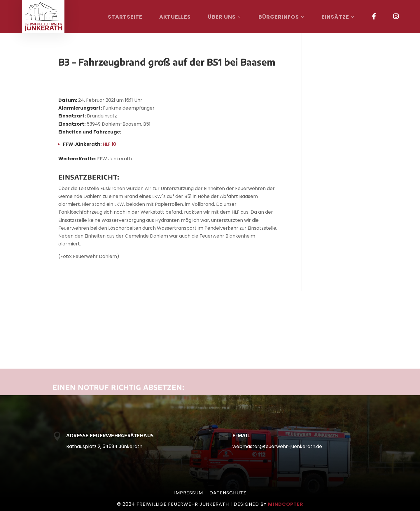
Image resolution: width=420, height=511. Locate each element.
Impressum (189, 494)
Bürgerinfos (279, 18)
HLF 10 (109, 144)
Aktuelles (175, 18)
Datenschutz (228, 494)
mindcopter (286, 504)
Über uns (222, 18)
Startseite (125, 18)
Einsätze (335, 18)
